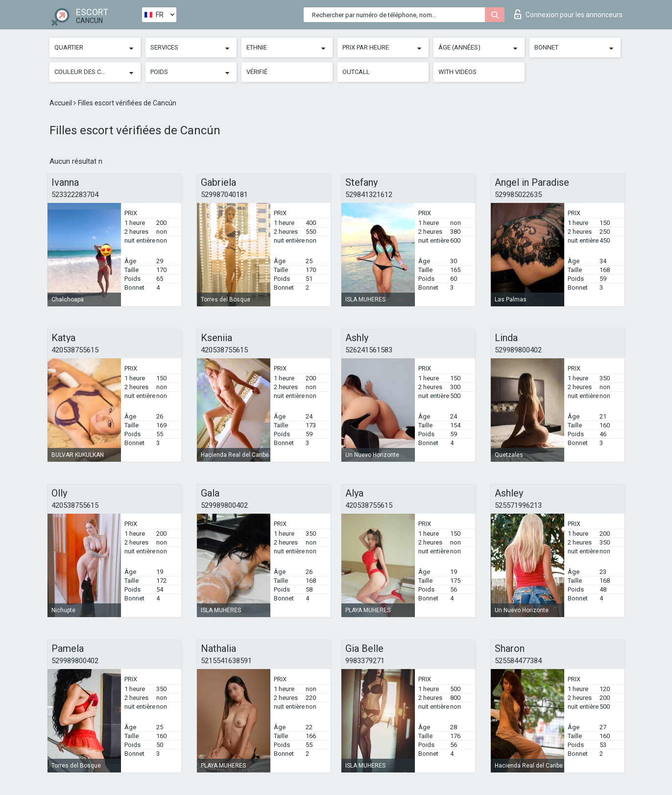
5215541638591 (226, 661)
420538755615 (75, 350)
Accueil (61, 103)
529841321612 (369, 195)
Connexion (568, 14)
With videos (457, 72)
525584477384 (518, 661)
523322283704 (75, 195)
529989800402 (518, 350)
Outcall (356, 72)
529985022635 (518, 195)
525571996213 (518, 505)
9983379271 (365, 661)
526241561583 (369, 350)
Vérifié (257, 72)
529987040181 (224, 195)
